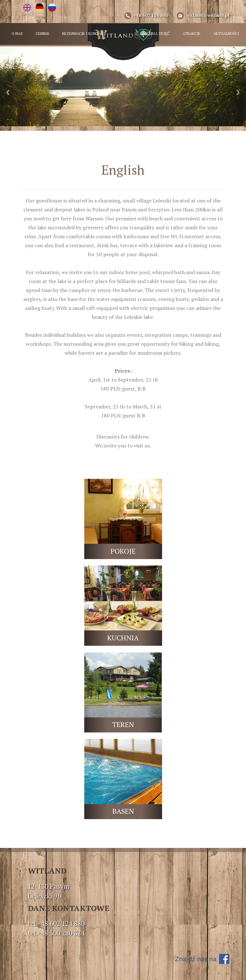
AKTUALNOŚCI (226, 33)
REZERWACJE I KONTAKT (84, 33)
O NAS (17, 33)
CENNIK (42, 33)
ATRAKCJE (192, 33)
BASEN (123, 811)
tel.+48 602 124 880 (56, 923)
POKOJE (123, 551)
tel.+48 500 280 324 (56, 933)
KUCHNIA (123, 638)
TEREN (123, 724)
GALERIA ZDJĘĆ (156, 33)
